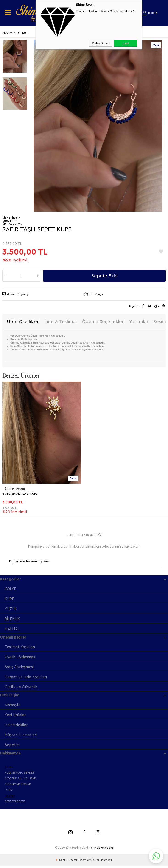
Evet (126, 43)
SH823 (7, 221)
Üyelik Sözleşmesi (21, 658)
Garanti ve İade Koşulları (27, 678)
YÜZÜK (11, 610)
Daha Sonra (101, 43)
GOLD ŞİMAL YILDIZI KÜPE (20, 494)
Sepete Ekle (105, 276)
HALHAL (12, 630)
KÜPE (10, 600)
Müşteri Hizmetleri (21, 737)
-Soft (61, 862)
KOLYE (10, 589)
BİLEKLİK (12, 620)
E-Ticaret (71, 862)
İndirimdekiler (17, 727)
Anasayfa (13, 707)
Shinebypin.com (102, 850)
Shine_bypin (15, 489)
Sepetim (12, 747)
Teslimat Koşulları (20, 648)
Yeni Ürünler (16, 717)
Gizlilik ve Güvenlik (21, 689)
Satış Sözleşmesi (19, 668)
